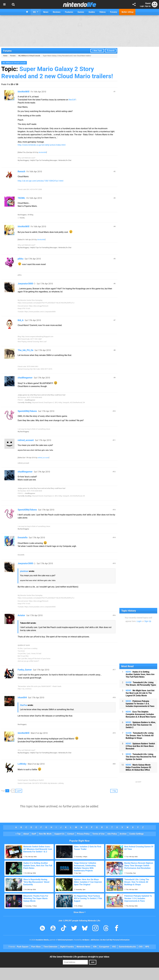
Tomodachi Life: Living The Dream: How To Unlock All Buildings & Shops (140, 736)
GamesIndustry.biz (127, 947)
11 (115, 440)
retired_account (26, 440)
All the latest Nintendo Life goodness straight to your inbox (79, 957)
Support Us (59, 834)
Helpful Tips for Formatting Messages (44, 160)
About (26, 834)
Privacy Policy (83, 834)
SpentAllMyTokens (27, 411)
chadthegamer (25, 378)
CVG (141, 947)
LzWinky (22, 764)
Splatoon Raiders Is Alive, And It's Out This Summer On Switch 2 (141, 725)
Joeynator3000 (25, 284)
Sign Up (148, 6)
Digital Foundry (67, 947)
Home (5, 56)
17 (115, 670)
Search (111, 51)
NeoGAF (72, 100)
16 (115, 615)
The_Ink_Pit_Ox (25, 350)
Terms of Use (98, 834)
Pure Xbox (36, 947)
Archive (123, 834)
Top (18, 834)
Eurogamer (104, 947)
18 (115, 697)
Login (142, 6)
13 (115, 510)
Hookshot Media (42, 940)
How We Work (45, 834)
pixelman (24, 571)
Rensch (21, 171)
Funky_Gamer (25, 670)
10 (115, 411)
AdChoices (95, 940)
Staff (34, 834)
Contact (71, 834)
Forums (7, 51)
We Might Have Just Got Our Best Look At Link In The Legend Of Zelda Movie (140, 693)
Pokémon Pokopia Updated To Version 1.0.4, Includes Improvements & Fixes (140, 704)
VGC (114, 947)
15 (115, 563)
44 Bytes (86, 940)
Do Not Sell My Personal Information (115, 940)
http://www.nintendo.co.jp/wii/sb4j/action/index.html (42, 145)
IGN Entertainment (65, 940)
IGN (95, 947)
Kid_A (21, 320)
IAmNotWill (24, 92)
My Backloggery (23, 160)
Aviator (21, 615)
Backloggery (22, 215)
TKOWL (21, 198)
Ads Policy (112, 834)
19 (115, 733)
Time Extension (50, 947)
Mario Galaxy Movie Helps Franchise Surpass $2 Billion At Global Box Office (138, 767)
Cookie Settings (136, 834)
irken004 (22, 697)
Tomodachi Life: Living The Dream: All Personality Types (141, 684)
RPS (147, 947)
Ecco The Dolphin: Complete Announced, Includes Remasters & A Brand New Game (141, 714)
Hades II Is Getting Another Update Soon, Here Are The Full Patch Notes (140, 674)
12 (115, 472)
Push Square (23, 947)
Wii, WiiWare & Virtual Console (29, 56)
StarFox (24, 705)
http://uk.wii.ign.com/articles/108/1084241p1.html (41, 181)
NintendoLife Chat (65, 160)
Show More (80, 912)
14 (115, 537)
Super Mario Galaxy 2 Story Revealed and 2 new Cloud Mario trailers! (57, 73)
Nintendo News (83, 947)
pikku (21, 259)
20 (115, 764)
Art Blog (30, 215)
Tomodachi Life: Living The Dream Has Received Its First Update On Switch (141, 757)
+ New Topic (97, 51)
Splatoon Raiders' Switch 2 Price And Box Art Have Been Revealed (140, 746)
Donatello (23, 537)
